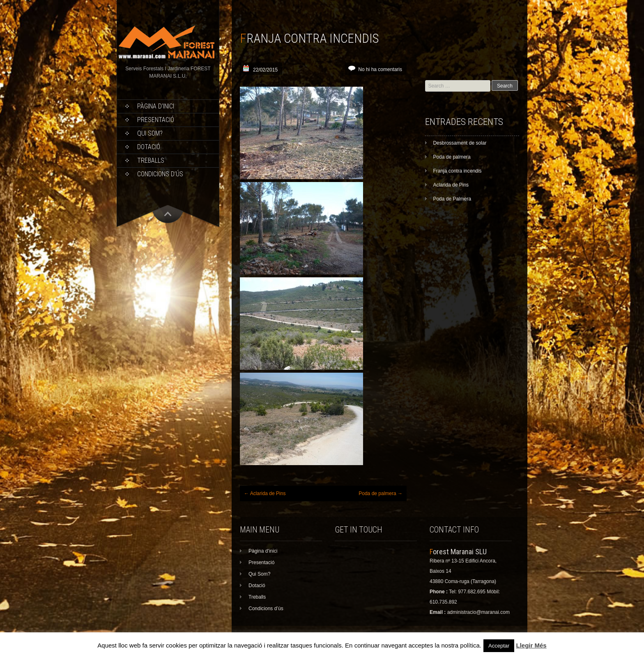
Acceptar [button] (499, 646)
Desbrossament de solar (460, 143)
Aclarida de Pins (265, 493)
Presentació (156, 120)
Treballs (151, 160)
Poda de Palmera (452, 199)
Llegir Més (531, 645)
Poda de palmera (381, 493)
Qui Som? (150, 133)
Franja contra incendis (457, 171)
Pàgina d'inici (156, 106)
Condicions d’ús (160, 174)
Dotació (149, 147)
